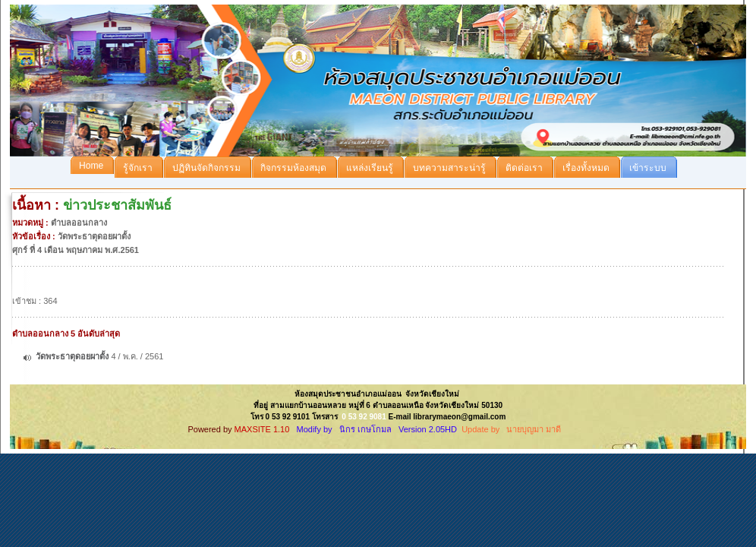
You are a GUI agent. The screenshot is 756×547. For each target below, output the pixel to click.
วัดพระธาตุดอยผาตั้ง (73, 356)
